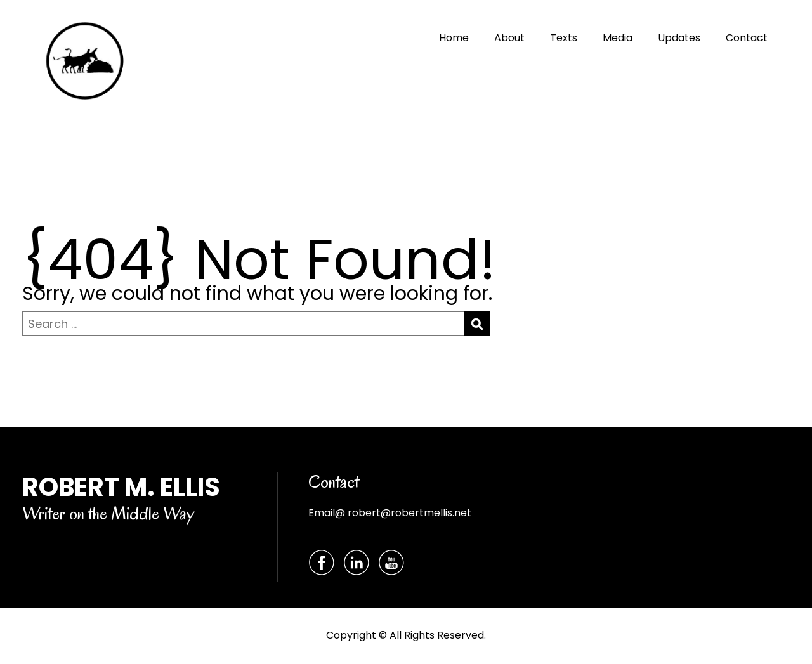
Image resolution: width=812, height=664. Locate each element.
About (509, 38)
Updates (679, 38)
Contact (747, 38)
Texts (564, 38)
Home (454, 38)
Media (618, 38)
